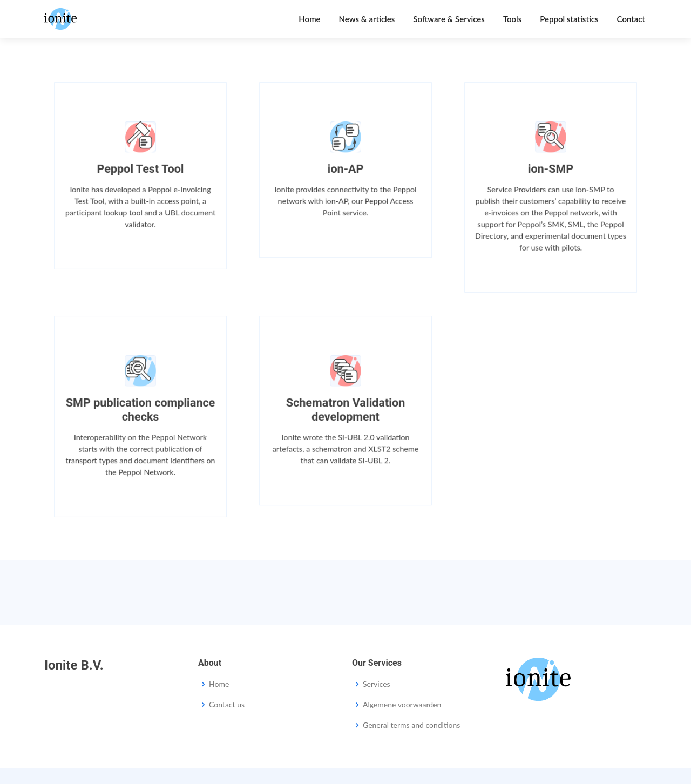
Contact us (227, 705)
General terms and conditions (411, 725)
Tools (512, 19)
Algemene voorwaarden (402, 705)
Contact (631, 19)
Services (377, 684)
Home (309, 19)
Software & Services (449, 19)
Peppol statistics (569, 19)
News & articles (367, 19)
